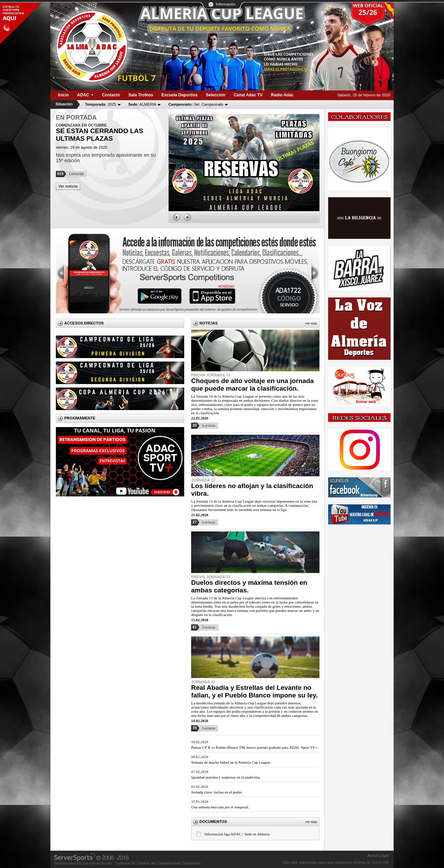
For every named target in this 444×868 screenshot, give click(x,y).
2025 (101, 104)
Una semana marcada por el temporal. (220, 807)
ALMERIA (142, 104)
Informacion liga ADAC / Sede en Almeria (237, 834)
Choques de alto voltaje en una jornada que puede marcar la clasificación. (253, 385)
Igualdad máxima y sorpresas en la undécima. (226, 777)
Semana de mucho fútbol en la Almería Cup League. (231, 762)
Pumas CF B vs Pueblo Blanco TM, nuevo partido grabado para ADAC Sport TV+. (255, 747)
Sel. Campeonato (196, 104)
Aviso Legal (378, 856)
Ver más (311, 323)
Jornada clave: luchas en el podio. (217, 792)
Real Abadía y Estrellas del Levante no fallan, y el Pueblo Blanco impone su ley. (254, 691)
